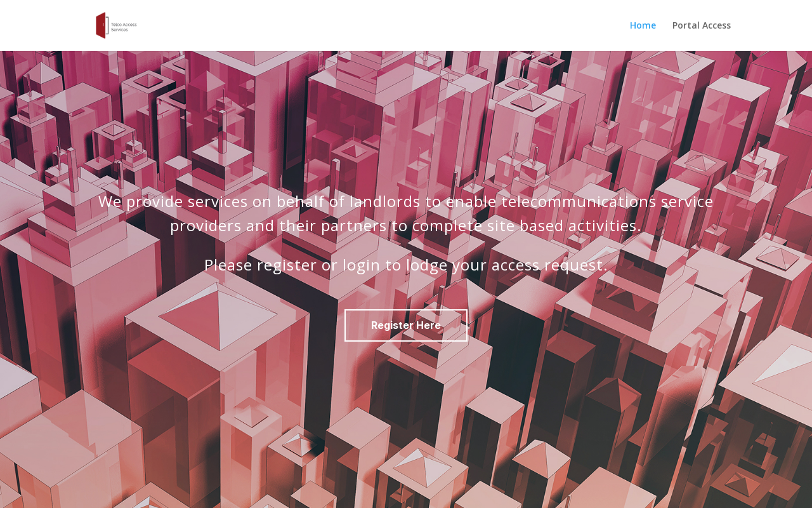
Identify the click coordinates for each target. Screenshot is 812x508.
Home (643, 26)
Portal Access (702, 26)
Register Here (406, 325)
